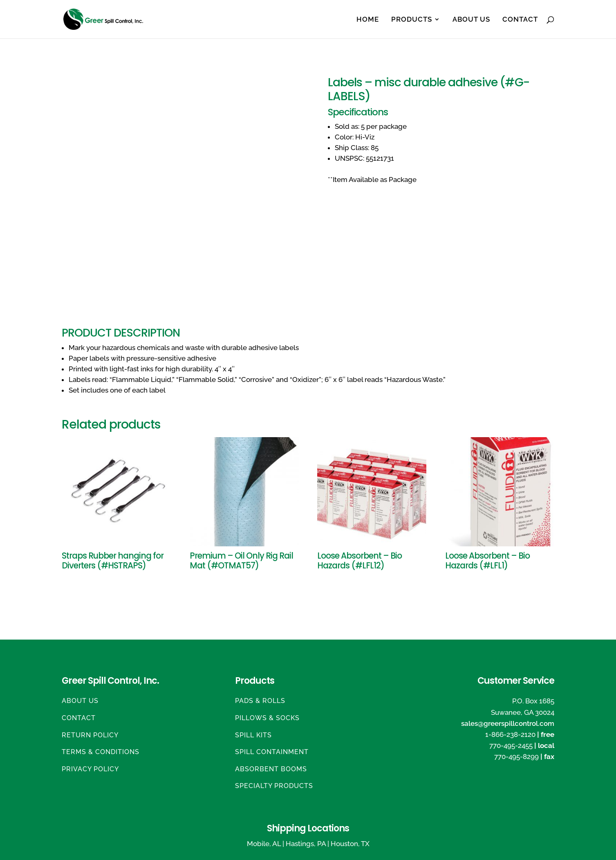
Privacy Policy (90, 769)
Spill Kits (253, 735)
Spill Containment (272, 752)
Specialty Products (274, 786)
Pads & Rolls (260, 701)
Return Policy (90, 735)
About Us (471, 20)
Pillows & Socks (267, 718)
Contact (520, 20)
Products (412, 20)
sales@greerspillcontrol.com (508, 723)
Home (368, 20)
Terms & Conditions (101, 752)
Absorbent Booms (271, 769)
